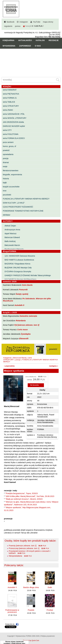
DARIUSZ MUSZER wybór (14, 126)
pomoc (18, 26)
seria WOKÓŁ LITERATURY (15, 118)
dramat (6, 162)
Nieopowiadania (15, 556)
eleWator (7, 215)
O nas (38, 46)
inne (5, 191)
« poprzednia (9, 366)
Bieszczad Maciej (20, 358)
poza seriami (8, 142)
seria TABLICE (9, 102)
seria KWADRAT (10, 90)
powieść (6, 150)
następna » (54, 366)
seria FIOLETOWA (11, 134)
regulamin (8, 26)
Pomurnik (23, 290)
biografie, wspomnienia (12, 175)
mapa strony (48, 22)
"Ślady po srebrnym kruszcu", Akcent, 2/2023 (24, 499)
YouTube (37, 22)
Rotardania (21, 321)
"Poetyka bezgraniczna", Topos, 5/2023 (21, 493)
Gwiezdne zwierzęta (28, 316)
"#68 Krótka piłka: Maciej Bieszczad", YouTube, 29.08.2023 (30, 496)
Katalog (40, 40)
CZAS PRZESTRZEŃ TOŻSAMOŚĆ (18, 207)
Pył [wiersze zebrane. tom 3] (27, 325)
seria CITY (7, 130)
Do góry (59, 634)
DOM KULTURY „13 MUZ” (14, 203)
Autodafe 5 (12, 587)
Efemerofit (24, 339)
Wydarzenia (9, 46)
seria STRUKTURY (11, 106)
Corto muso (22, 330)
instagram (24, 22)
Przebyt (50, 610)
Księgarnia (8, 40)
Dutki (50, 587)
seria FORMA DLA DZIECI (14, 138)
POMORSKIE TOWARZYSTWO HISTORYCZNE (23, 211)
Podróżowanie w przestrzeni (12, 611)
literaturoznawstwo (11, 171)
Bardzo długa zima (31, 587)
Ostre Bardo (27, 285)
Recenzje (54, 40)
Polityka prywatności (48, 636)
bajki (5, 183)
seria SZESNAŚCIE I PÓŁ (14, 114)
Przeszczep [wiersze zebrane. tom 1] (24, 548)
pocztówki (7, 195)
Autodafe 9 (19, 305)
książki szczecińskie (11, 187)
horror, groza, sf (9, 146)
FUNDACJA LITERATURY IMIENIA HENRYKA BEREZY (26, 199)
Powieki (31, 610)
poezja (6, 158)
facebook (11, 22)
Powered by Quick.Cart (31, 640)
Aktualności (25, 40)
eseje (5, 166)
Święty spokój (22, 294)
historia (6, 179)
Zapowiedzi (25, 46)
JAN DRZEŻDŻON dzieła (13, 122)
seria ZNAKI (8, 110)
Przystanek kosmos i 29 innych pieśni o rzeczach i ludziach (30, 552)
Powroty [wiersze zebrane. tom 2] (23, 546)
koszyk (28, 26)
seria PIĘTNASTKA (11, 94)
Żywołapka (26, 334)
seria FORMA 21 (10, 98)
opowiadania (8, 154)
